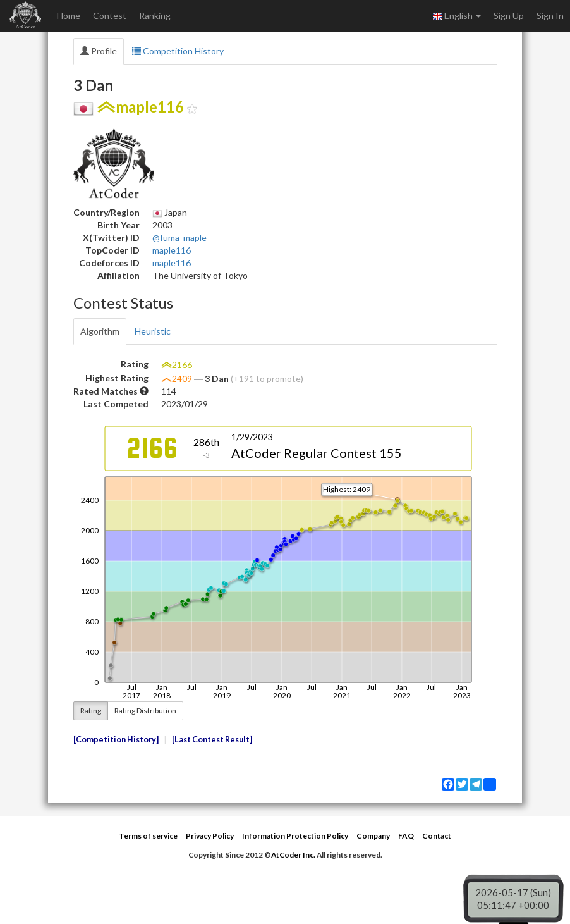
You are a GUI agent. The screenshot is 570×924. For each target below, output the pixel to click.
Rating (91, 711)
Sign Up (509, 15)
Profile (99, 51)
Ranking (155, 15)
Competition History (178, 51)
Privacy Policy (210, 836)
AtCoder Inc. (293, 855)
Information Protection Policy (295, 836)
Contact (437, 836)
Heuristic (153, 331)
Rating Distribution (145, 711)
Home (69, 15)
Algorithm (100, 331)
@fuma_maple (179, 237)
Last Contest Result (212, 740)
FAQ (406, 836)
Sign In (550, 15)
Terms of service (148, 836)
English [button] (457, 16)
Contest (110, 15)
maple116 (172, 250)
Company (373, 836)
